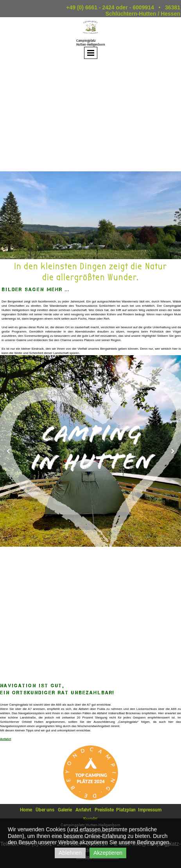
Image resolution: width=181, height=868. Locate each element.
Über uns (45, 810)
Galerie (65, 810)
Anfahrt (5, 739)
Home (26, 810)
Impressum (150, 810)
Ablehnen (70, 853)
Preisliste (104, 810)
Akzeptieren (108, 853)
